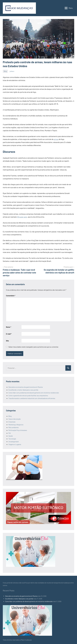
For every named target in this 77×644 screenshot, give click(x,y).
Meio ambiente (13, 427)
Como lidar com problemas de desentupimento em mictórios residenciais (34, 393)
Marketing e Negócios (16, 425)
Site (7, 341)
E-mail (9, 334)
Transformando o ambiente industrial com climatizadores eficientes (32, 398)
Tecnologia (12, 439)
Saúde (11, 436)
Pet (10, 433)
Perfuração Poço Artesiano (18, 430)
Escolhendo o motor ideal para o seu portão (23, 390)
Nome (9, 327)
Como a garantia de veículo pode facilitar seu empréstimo (28, 395)
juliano (12, 71)
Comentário (11, 296)
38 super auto (22, 217)
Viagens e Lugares (15, 444)
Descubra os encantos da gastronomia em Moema (26, 387)
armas (56, 139)
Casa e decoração (15, 419)
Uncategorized (13, 442)
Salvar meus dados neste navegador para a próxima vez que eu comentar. (34, 347)
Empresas (12, 422)
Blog (5, 71)
